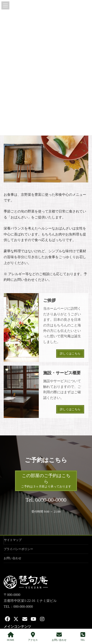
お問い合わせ (13, 558)
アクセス (33, 637)
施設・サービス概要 (62, 373)
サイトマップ (13, 540)
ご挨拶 (49, 300)
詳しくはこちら (70, 354)
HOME (10, 637)
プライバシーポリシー (18, 549)
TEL (83, 637)
